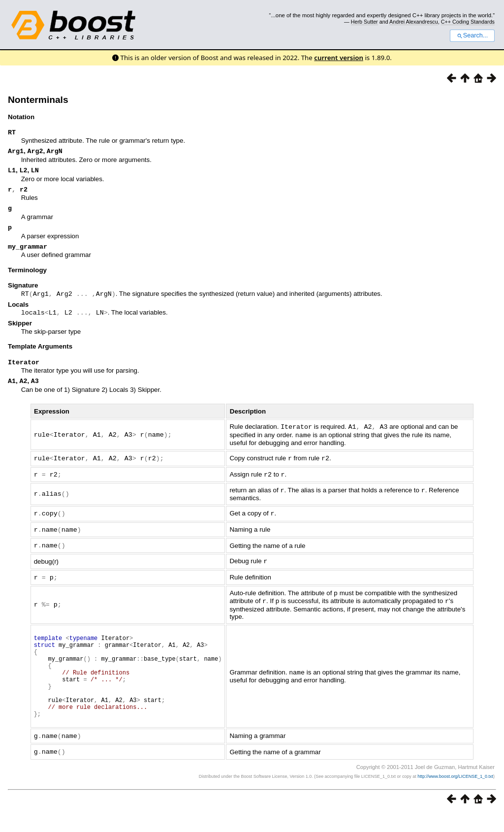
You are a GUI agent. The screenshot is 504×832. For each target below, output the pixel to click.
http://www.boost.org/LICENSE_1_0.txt (455, 795)
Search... (472, 35)
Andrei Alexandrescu (414, 22)
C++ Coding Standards (468, 22)
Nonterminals (38, 100)
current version (339, 58)
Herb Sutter (364, 22)
